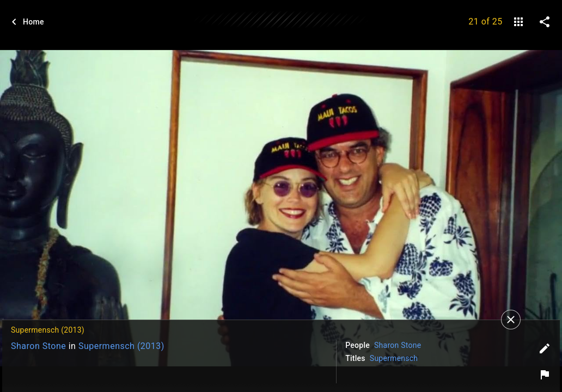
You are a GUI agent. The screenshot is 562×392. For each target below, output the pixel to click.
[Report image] (545, 375)
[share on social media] (545, 22)
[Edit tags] (545, 348)
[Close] (511, 320)
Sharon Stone (38, 346)
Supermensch (394, 358)
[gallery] (518, 22)
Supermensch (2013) (121, 346)
